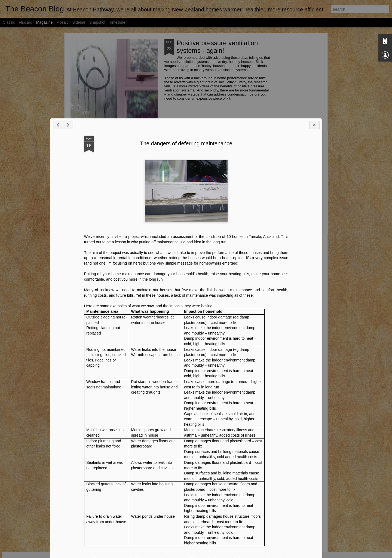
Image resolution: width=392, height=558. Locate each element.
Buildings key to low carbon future (174, 243)
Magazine (45, 22)
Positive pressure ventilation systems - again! (217, 47)
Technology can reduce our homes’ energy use (295, 199)
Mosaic (62, 22)
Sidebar (79, 22)
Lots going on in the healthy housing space (166, 199)
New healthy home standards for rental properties (99, 202)
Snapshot (97, 22)
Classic (9, 22)
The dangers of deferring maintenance (170, 322)
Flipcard (26, 22)
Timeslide (117, 22)
